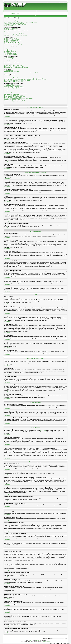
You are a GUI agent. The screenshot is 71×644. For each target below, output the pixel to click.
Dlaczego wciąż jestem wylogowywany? (12, 21)
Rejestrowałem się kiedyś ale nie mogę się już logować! (15, 24)
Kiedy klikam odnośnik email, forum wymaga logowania (15, 35)
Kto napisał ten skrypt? (9, 71)
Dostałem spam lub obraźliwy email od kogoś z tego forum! (16, 67)
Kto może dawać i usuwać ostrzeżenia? (12, 86)
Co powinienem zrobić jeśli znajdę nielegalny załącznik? (16, 102)
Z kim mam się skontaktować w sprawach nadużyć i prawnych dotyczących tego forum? (22, 73)
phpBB (30, 641)
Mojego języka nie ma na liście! (10, 32)
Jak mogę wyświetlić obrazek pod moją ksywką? (14, 33)
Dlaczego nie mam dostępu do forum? (12, 44)
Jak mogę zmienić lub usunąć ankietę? (12, 43)
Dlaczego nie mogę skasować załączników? (13, 100)
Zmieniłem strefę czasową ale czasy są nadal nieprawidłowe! (17, 31)
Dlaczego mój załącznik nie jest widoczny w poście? (15, 96)
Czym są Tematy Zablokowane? (11, 55)
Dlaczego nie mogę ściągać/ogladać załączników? (14, 101)
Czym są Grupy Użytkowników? (11, 60)
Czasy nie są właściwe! (9, 30)
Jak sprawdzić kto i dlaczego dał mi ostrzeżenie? (14, 88)
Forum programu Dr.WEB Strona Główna (12, 14)
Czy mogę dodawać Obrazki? (10, 51)
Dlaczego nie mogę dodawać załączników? (13, 98)
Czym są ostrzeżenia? (9, 85)
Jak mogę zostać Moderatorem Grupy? (12, 62)
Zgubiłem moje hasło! (8, 25)
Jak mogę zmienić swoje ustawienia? (12, 29)
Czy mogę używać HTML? (9, 49)
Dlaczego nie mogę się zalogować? (11, 19)
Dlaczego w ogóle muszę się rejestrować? (13, 20)
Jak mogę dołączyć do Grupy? (10, 61)
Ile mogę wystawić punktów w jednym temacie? (14, 81)
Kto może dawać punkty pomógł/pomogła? (13, 77)
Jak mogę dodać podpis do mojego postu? (13, 40)
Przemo (6, 432)
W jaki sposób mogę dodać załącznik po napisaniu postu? (16, 93)
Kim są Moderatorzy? (8, 59)
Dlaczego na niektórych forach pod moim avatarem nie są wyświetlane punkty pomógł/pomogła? (24, 78)
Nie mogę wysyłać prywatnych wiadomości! (13, 65)
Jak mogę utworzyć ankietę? (10, 42)
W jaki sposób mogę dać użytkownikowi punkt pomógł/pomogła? (17, 80)
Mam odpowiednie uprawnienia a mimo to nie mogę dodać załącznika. (18, 99)
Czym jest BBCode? (8, 48)
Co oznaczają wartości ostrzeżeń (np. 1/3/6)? (13, 87)
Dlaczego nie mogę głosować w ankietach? (13, 45)
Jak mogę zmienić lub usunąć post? (11, 39)
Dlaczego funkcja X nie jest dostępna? (12, 72)
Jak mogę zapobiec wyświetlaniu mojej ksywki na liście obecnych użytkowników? (21, 22)
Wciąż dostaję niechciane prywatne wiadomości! (14, 66)
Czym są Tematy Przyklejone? (10, 54)
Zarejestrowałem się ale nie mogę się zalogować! (14, 23)
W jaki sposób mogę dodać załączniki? (12, 92)
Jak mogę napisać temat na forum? (11, 38)
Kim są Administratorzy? (9, 58)
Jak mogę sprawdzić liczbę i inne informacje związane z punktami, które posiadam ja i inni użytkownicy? (25, 79)
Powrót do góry (7, 116)
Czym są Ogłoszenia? (8, 52)
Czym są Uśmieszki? (8, 50)
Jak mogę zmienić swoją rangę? (11, 34)
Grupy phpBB (43, 430)
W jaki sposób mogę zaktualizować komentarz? (14, 95)
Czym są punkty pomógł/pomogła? (11, 76)
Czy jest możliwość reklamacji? (10, 89)
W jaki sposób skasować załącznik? (11, 94)
